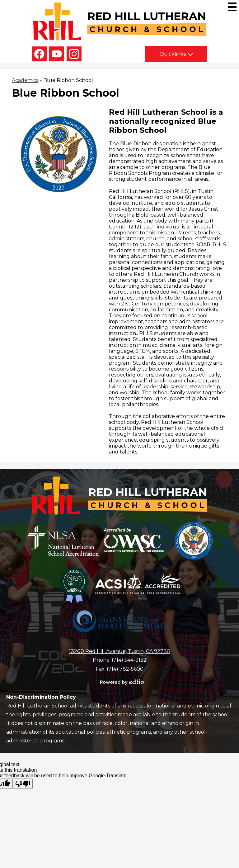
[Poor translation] (23, 784)
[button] (176, 54)
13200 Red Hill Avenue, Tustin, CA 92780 (120, 651)
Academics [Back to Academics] (25, 80)
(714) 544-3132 (129, 660)
